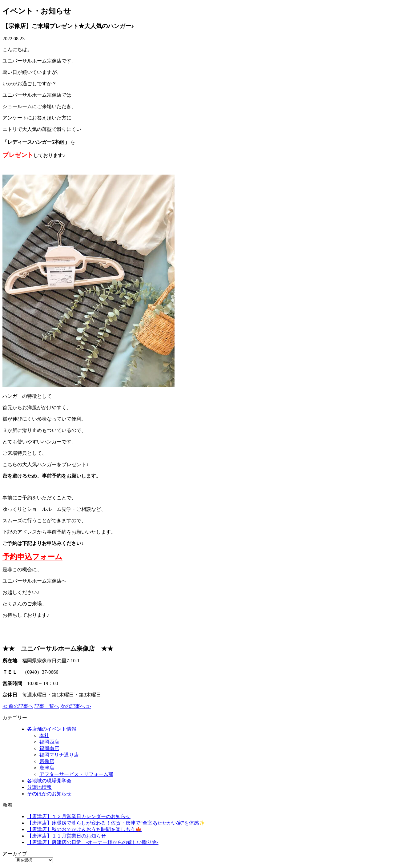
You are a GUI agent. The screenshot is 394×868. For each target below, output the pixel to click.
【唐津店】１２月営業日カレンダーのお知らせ (79, 816)
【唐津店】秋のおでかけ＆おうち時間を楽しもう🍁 (84, 829)
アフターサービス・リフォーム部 (76, 774)
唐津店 (47, 768)
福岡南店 (49, 748)
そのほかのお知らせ (49, 794)
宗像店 (47, 761)
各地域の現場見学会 (49, 781)
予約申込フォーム (32, 557)
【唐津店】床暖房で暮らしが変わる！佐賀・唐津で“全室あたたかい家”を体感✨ (116, 823)
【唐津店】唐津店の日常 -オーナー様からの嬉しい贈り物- (93, 842)
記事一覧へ (47, 706)
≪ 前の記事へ (18, 706)
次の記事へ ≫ (76, 706)
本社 (44, 735)
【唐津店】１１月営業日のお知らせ (66, 836)
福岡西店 (49, 742)
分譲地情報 (39, 787)
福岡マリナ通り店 (59, 755)
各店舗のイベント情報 (52, 729)
